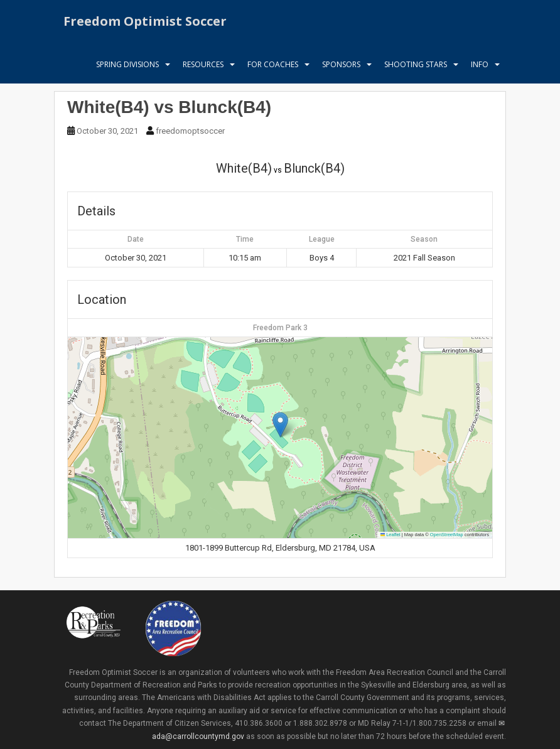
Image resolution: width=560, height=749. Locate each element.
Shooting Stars (416, 66)
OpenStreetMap (447, 535)
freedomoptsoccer (190, 131)
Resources (203, 66)
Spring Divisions (127, 66)
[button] (280, 425)
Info (480, 66)
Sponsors (341, 66)
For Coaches (273, 66)
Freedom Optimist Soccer (145, 22)
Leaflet (390, 535)
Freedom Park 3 (280, 328)
